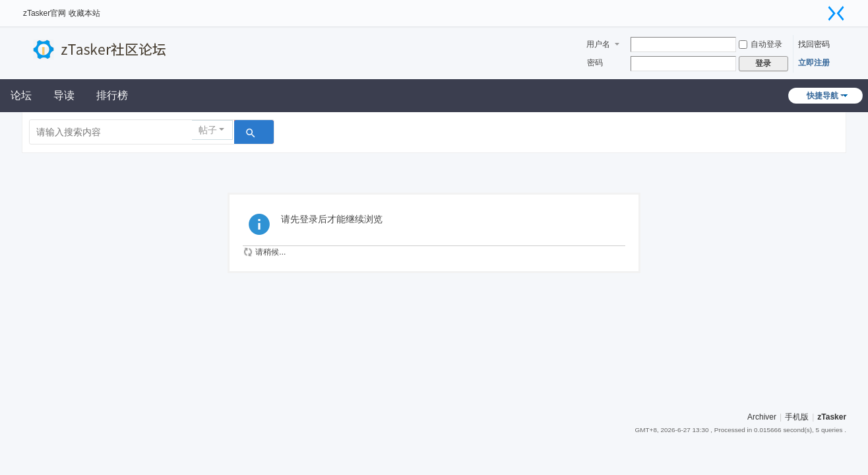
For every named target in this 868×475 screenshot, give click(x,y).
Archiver (762, 417)
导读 (64, 95)
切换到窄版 (836, 13)
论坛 (21, 95)
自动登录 (760, 44)
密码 (595, 63)
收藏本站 (84, 13)
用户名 (598, 44)
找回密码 (814, 44)
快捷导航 (822, 96)
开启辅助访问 (820, 9)
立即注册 (814, 63)
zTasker (832, 417)
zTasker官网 (45, 13)
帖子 (208, 130)
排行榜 (112, 95)
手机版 (797, 417)
